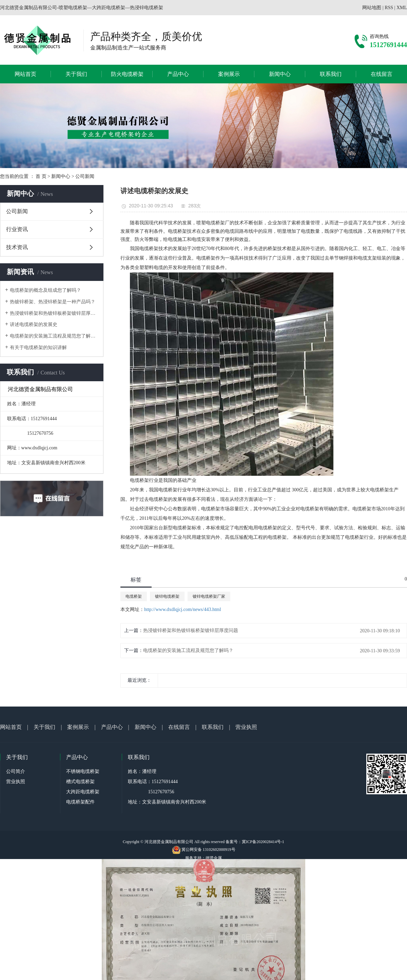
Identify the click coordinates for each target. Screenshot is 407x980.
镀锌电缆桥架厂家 (209, 596)
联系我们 (331, 74)
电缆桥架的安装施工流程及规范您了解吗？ (54, 336)
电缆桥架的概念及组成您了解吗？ (45, 290)
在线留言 (382, 74)
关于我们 (76, 74)
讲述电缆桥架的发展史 (34, 324)
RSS (389, 8)
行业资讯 (17, 229)
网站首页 (25, 74)
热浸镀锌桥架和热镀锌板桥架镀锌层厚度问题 (54, 313)
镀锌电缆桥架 (167, 596)
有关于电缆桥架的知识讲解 (38, 348)
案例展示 (229, 74)
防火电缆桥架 (127, 74)
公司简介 (16, 771)
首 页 (41, 176)
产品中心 (178, 74)
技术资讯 (17, 247)
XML (402, 8)
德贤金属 (214, 858)
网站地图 (372, 8)
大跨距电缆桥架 (83, 792)
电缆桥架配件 (80, 802)
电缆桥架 (134, 596)
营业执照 (246, 727)
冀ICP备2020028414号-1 (263, 842)
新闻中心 (280, 74)
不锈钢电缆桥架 (83, 771)
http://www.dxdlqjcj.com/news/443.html (183, 609)
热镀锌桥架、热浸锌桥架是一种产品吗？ (53, 302)
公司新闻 (85, 176)
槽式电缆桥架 (80, 782)
